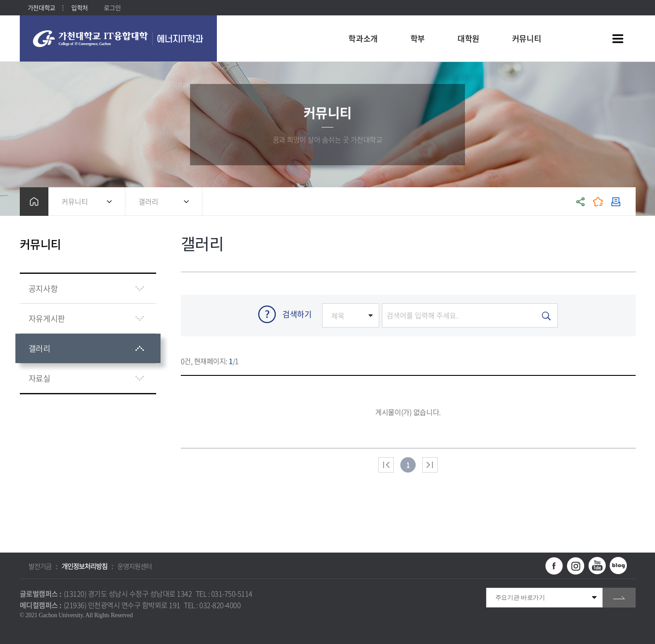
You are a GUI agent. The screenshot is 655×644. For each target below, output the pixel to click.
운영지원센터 (135, 566)
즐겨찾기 (598, 202)
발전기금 (40, 566)
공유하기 (581, 202)
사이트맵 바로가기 (618, 39)
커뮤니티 (75, 201)
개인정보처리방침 (84, 566)
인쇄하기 (616, 202)
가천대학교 (42, 7)
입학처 (80, 7)
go (619, 598)
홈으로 (34, 202)
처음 (386, 465)
